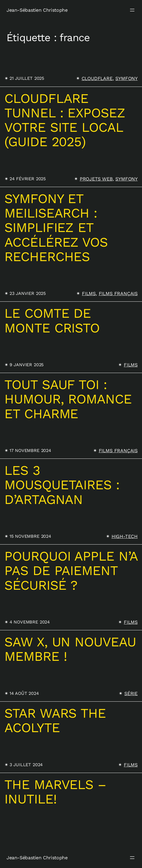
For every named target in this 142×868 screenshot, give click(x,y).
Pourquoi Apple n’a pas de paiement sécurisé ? (71, 571)
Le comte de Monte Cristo (52, 321)
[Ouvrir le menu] (132, 10)
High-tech (125, 536)
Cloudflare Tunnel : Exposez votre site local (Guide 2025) (65, 120)
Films (89, 294)
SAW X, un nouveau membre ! (70, 649)
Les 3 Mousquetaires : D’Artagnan (62, 485)
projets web (96, 179)
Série (131, 693)
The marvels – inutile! (55, 792)
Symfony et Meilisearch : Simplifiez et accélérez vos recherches (56, 228)
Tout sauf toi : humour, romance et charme (68, 399)
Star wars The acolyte (55, 721)
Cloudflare (97, 78)
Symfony (126, 78)
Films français (118, 294)
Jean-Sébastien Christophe (37, 10)
